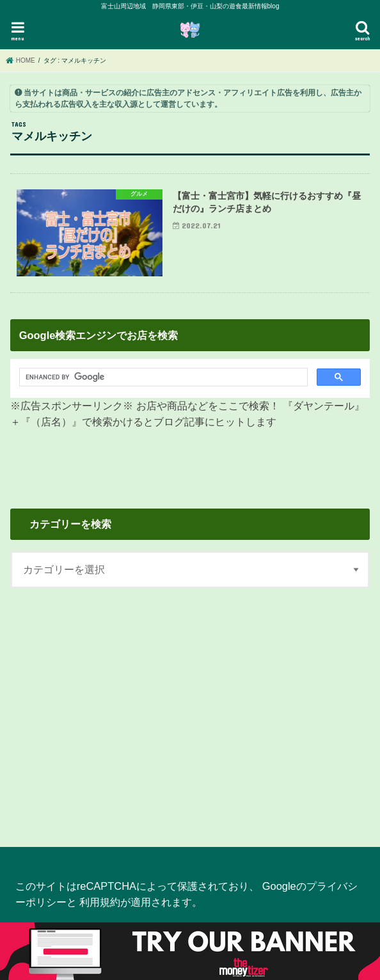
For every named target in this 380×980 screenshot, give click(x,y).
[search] (156, 377)
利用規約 (100, 902)
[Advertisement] (190, 710)
